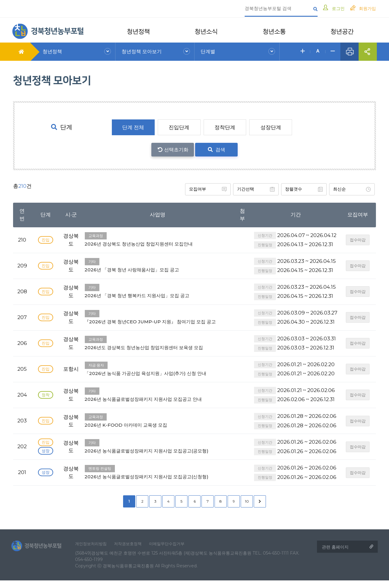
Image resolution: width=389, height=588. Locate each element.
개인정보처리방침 (93, 550)
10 (247, 507)
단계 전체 (133, 127)
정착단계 (225, 127)
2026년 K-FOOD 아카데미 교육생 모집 (158, 426)
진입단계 (179, 127)
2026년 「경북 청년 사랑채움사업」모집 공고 (158, 264)
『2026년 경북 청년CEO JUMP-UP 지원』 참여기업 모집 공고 (158, 320)
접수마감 (359, 239)
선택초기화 (176, 150)
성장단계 (271, 127)
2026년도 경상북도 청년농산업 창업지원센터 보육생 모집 (158, 348)
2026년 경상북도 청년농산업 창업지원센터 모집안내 (158, 238)
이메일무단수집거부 (174, 550)
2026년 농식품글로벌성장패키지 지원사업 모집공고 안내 (158, 400)
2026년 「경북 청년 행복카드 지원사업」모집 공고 (158, 290)
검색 (217, 150)
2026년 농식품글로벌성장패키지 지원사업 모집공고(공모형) (158, 452)
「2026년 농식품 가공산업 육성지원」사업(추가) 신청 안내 (158, 375)
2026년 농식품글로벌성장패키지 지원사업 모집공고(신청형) (158, 478)
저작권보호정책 (132, 550)
